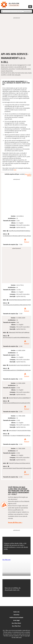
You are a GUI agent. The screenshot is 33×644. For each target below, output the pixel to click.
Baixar (27, 242)
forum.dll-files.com (15, 522)
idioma (29, 175)
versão (22, 174)
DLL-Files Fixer (16, 626)
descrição (28, 174)
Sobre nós (16, 612)
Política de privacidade (16, 617)
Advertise (16, 615)
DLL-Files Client (16, 623)
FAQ (15, 170)
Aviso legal (16, 620)
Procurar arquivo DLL (27, 11)
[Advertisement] (16, 35)
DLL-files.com (6, 560)
